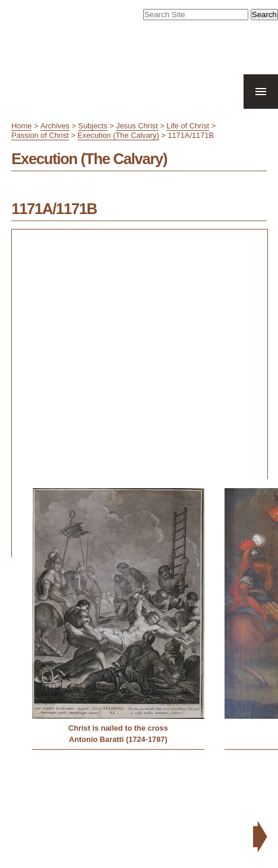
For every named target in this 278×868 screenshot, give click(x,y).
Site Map (167, 818)
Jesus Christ (137, 126)
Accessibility (203, 818)
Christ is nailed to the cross (118, 728)
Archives (55, 126)
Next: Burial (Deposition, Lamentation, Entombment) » (179, 791)
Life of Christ (188, 126)
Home (21, 126)
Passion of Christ (40, 135)
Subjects (93, 126)
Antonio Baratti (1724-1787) (118, 739)
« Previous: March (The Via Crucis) (73, 773)
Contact (238, 818)
